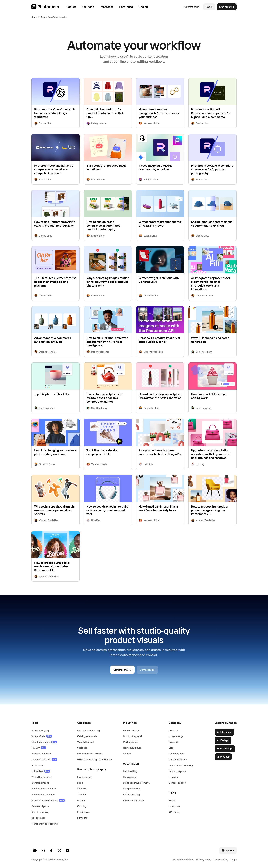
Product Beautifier (41, 754)
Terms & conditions (183, 860)
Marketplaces (130, 742)
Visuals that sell (85, 742)
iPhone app (224, 732)
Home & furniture (132, 748)
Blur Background (40, 783)
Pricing (172, 800)
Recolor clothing (40, 812)
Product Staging (40, 730)
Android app (225, 748)
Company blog (176, 754)
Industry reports (177, 771)
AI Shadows (38, 765)
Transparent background (45, 824)
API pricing (175, 812)
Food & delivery (131, 730)
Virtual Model (42, 736)
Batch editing (130, 771)
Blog (43, 17)
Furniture (82, 818)
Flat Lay (39, 748)
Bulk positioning (132, 789)
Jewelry (82, 794)
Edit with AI (41, 771)
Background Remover (43, 795)
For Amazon (84, 812)
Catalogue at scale (87, 736)
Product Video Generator (48, 800)
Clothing (82, 806)
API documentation (133, 800)
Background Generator (44, 789)
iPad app (223, 740)
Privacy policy (204, 860)
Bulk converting (131, 794)
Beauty (81, 800)
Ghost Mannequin (44, 742)
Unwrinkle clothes (44, 759)
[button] (51, 723)
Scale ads (82, 748)
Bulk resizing (130, 777)
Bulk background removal (137, 783)
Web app (223, 757)
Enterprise (174, 806)
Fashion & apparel (132, 736)
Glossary (173, 777)
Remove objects (40, 806)
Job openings (176, 736)
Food (80, 783)
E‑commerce (84, 777)
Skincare (82, 789)
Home (34, 17)
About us (173, 730)
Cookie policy (221, 860)
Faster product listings (89, 730)
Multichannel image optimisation (95, 759)
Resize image (38, 818)
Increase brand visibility (90, 754)
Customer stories (178, 759)
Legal (234, 860)
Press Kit (173, 742)
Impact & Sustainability (181, 765)
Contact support (177, 783)
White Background (41, 777)
